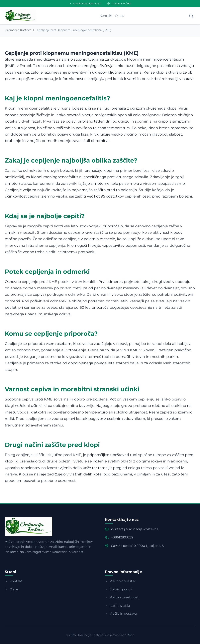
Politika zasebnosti (122, 598)
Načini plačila (117, 606)
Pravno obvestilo (120, 581)
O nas (120, 16)
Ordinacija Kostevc (18, 30)
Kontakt (106, 16)
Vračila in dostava (121, 614)
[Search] (191, 16)
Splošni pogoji (118, 590)
